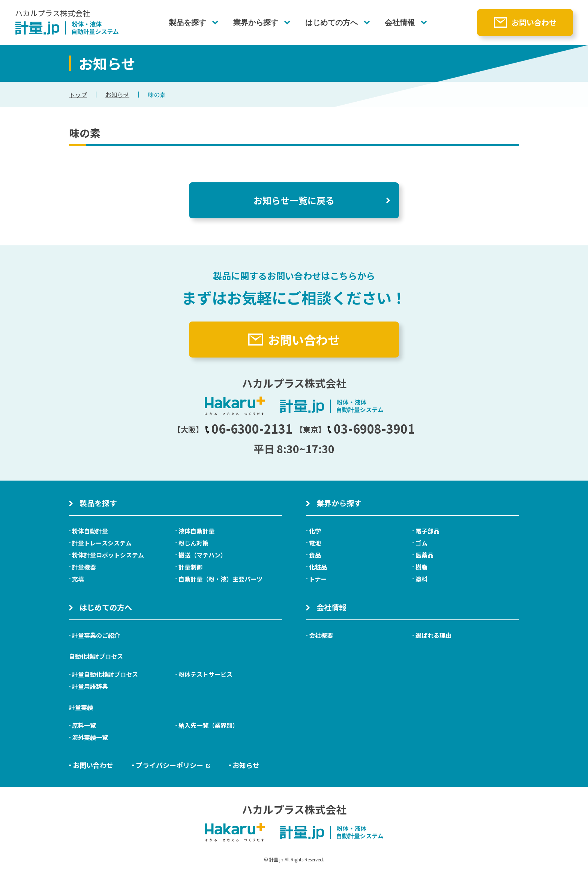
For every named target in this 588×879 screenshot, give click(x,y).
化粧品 (318, 567)
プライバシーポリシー (173, 765)
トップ (78, 95)
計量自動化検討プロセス (105, 674)
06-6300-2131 (249, 428)
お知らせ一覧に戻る (294, 200)
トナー (318, 579)
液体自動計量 (196, 531)
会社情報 (400, 23)
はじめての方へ (331, 23)
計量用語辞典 (90, 686)
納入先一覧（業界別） (208, 725)
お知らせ (117, 95)
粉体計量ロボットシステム (108, 555)
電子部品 (427, 531)
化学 (315, 531)
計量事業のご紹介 (96, 635)
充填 (78, 579)
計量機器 (84, 567)
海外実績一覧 (90, 737)
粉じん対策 (193, 543)
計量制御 (190, 567)
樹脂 (421, 567)
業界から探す (256, 23)
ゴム (421, 543)
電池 (315, 543)
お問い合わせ (534, 22)
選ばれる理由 (433, 635)
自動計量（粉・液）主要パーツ (220, 579)
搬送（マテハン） (202, 555)
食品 (315, 555)
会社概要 (321, 635)
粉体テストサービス (205, 674)
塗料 (421, 579)
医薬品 (424, 555)
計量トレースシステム (102, 543)
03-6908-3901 (371, 428)
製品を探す (187, 23)
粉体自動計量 (90, 531)
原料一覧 (84, 725)
